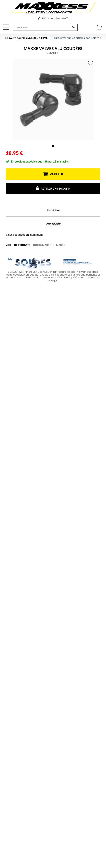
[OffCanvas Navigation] (6, 27)
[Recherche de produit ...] (42, 27)
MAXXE (61, 245)
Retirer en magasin (53, 188)
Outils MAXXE (42, 245)
